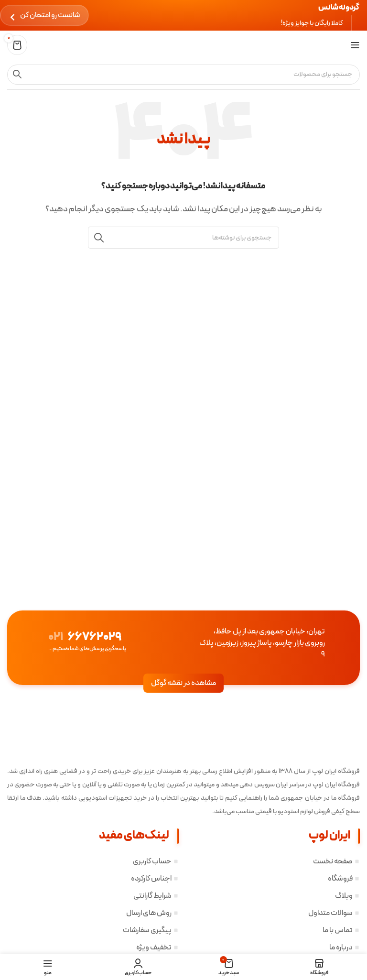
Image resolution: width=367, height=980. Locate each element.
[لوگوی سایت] (340, 45)
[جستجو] (183, 75)
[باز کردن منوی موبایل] (355, 45)
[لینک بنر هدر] (183, 15)
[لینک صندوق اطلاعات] (72, 643)
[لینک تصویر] (310, 740)
